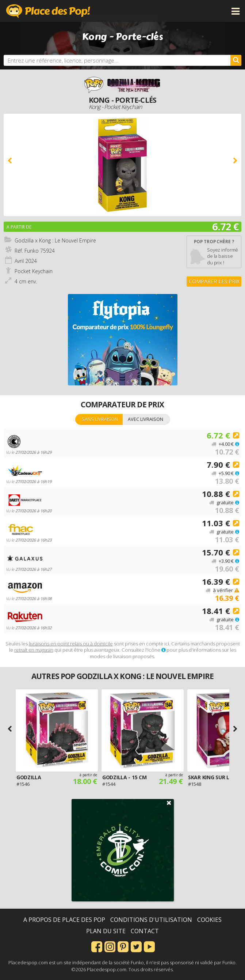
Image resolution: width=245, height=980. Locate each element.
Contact (145, 931)
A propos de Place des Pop (64, 920)
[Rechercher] (236, 60)
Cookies (209, 920)
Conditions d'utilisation (151, 920)
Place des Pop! (48, 11)
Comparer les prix (214, 281)
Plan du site (106, 931)
